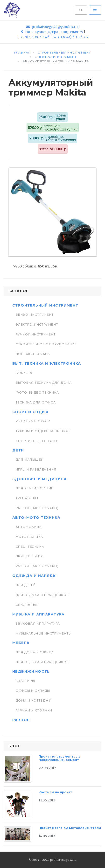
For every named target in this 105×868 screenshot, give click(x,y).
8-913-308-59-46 (34, 37)
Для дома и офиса (35, 652)
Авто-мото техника (36, 518)
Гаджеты (24, 373)
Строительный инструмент (45, 305)
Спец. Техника (30, 547)
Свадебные (27, 605)
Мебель (21, 643)
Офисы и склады (33, 691)
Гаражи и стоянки (34, 710)
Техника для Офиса (36, 402)
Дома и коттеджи (34, 701)
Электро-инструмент (37, 325)
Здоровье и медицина (40, 479)
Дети (18, 450)
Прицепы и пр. (30, 556)
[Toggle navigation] (95, 10)
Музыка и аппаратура (38, 614)
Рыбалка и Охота (33, 421)
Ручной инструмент (36, 334)
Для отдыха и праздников (42, 595)
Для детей (26, 585)
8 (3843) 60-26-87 (71, 37)
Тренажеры (27, 498)
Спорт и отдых (30, 412)
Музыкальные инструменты (44, 633)
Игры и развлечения (36, 469)
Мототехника (29, 537)
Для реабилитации (35, 488)
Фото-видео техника (37, 393)
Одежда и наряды (35, 576)
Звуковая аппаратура (38, 624)
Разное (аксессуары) (37, 508)
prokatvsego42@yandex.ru (52, 27)
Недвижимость (31, 671)
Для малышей (30, 460)
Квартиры (25, 681)
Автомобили (29, 527)
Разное (21, 720)
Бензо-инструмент (35, 315)
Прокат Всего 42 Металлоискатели (70, 828)
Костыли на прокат (55, 792)
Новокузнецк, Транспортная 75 (52, 32)
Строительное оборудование (46, 344)
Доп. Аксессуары (33, 354)
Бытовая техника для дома (44, 383)
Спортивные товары (36, 441)
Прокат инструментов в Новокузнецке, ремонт (59, 758)
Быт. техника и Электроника (47, 363)
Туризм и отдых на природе (44, 431)
